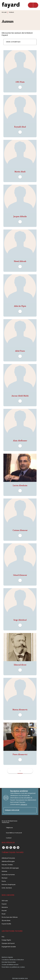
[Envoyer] (34, 810)
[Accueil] (11, 5)
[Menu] (33, 5)
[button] (15, 42)
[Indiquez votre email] (17, 810)
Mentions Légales (7, 957)
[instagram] (4, 848)
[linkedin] (18, 848)
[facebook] (7, 848)
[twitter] (11, 848)
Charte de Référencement (10, 965)
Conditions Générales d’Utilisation (13, 960)
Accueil (4, 12)
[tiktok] (14, 848)
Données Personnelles (9, 962)
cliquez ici (24, 804)
